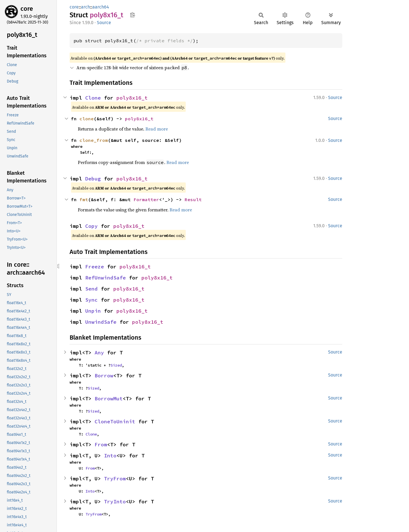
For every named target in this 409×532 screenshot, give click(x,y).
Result (193, 199)
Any (99, 353)
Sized (116, 365)
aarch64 (101, 7)
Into (110, 456)
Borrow (104, 376)
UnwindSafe (101, 322)
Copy (91, 226)
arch (85, 7)
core (27, 9)
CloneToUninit (115, 421)
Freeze (95, 267)
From (101, 444)
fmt (84, 199)
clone (87, 119)
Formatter (146, 199)
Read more (157, 129)
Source (104, 23)
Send (91, 289)
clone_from (94, 140)
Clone (93, 98)
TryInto (115, 501)
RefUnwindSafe (106, 278)
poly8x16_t (132, 98)
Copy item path (132, 15)
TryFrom (115, 479)
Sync (91, 300)
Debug (93, 179)
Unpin (93, 311)
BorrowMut (109, 399)
